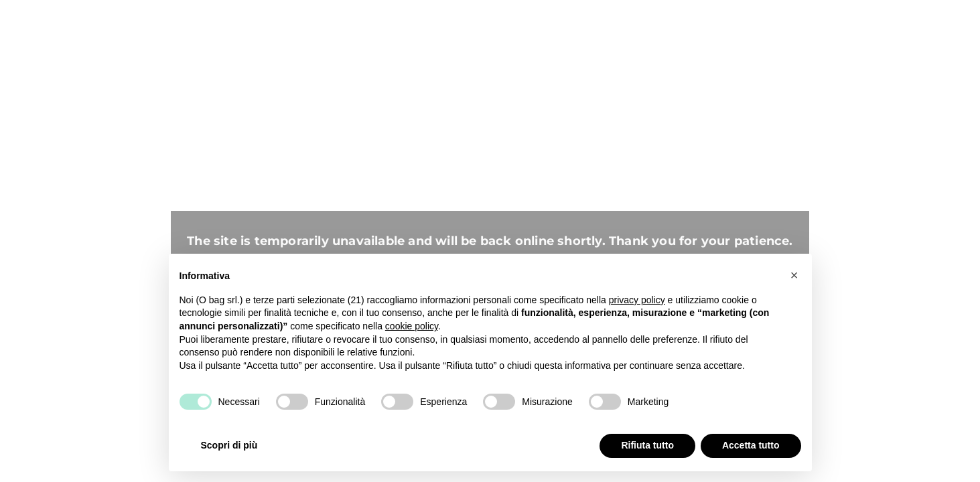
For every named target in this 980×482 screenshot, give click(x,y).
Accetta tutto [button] (751, 445)
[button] (794, 275)
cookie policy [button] (412, 326)
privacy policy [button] (637, 300)
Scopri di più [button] (229, 445)
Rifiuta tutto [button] (647, 445)
